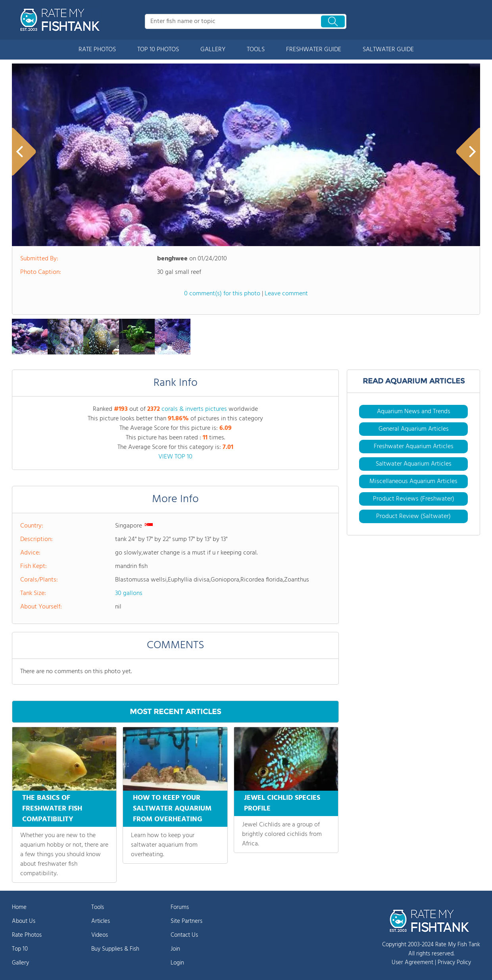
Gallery (20, 963)
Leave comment (286, 294)
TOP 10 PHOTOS (158, 50)
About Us (24, 921)
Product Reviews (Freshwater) (414, 499)
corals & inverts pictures (194, 409)
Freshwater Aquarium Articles (414, 447)
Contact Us (184, 935)
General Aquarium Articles (414, 429)
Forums (180, 907)
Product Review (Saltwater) (413, 516)
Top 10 (20, 949)
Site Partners (186, 921)
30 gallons (129, 593)
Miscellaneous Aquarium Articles (413, 481)
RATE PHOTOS (97, 50)
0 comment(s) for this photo (222, 294)
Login (177, 963)
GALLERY (213, 50)
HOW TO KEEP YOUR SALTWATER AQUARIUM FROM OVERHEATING (172, 809)
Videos (100, 935)
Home (19, 907)
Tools (98, 907)
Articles (101, 921)
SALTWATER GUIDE (388, 50)
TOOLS (256, 50)
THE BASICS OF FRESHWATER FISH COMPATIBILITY (52, 809)
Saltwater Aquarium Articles (414, 464)
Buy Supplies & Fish (115, 949)
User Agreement (412, 963)
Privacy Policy (454, 963)
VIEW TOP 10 (175, 457)
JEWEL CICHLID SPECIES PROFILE (282, 803)
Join (175, 949)
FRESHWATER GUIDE (314, 50)
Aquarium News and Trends (414, 412)
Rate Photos (27, 935)
